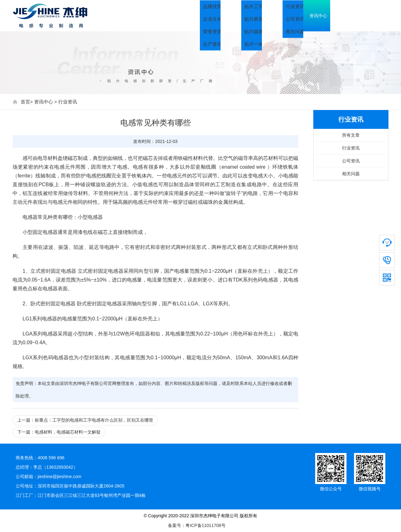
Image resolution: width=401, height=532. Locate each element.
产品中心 (285, 16)
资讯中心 (329, 16)
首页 (204, 16)
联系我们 (373, 16)
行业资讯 (68, 102)
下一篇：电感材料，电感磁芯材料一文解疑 (59, 432)
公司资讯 (351, 161)
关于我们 (241, 16)
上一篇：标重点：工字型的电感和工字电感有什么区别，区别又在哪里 (85, 420)
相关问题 (351, 174)
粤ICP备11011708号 (206, 525)
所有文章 (351, 135)
